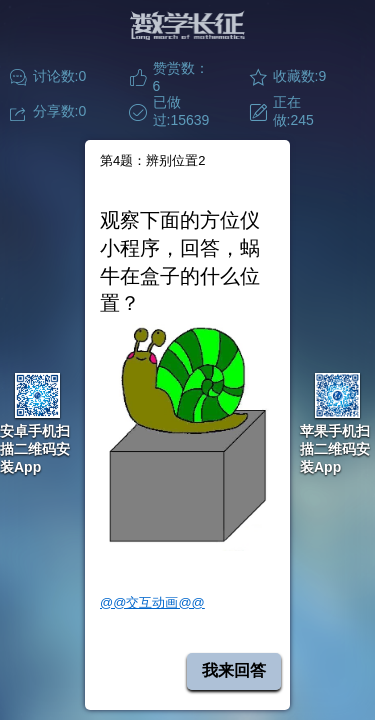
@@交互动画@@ (152, 602)
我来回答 (234, 670)
